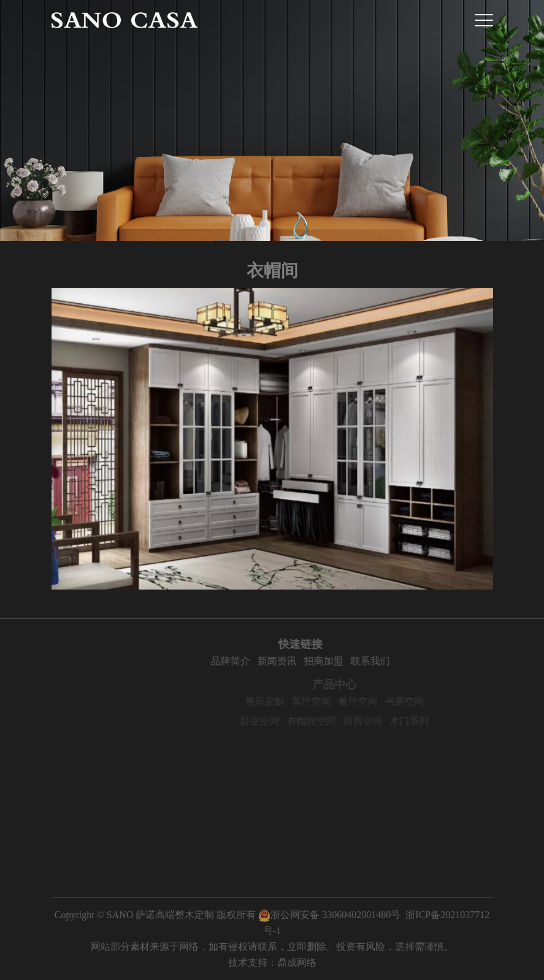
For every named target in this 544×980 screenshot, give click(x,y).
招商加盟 (361, 661)
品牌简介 (267, 661)
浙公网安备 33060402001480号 (329, 915)
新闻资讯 (314, 661)
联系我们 (407, 661)
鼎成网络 (297, 963)
